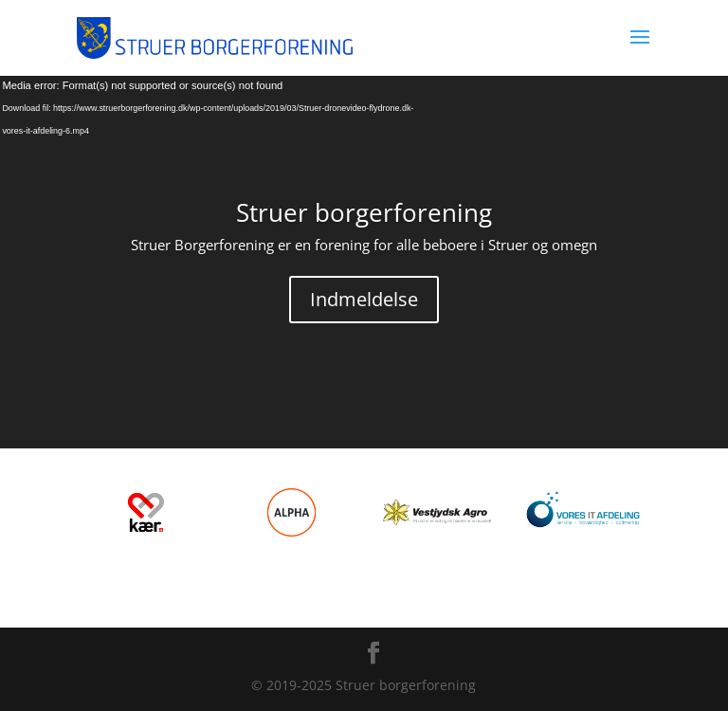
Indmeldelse (364, 299)
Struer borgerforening (364, 212)
